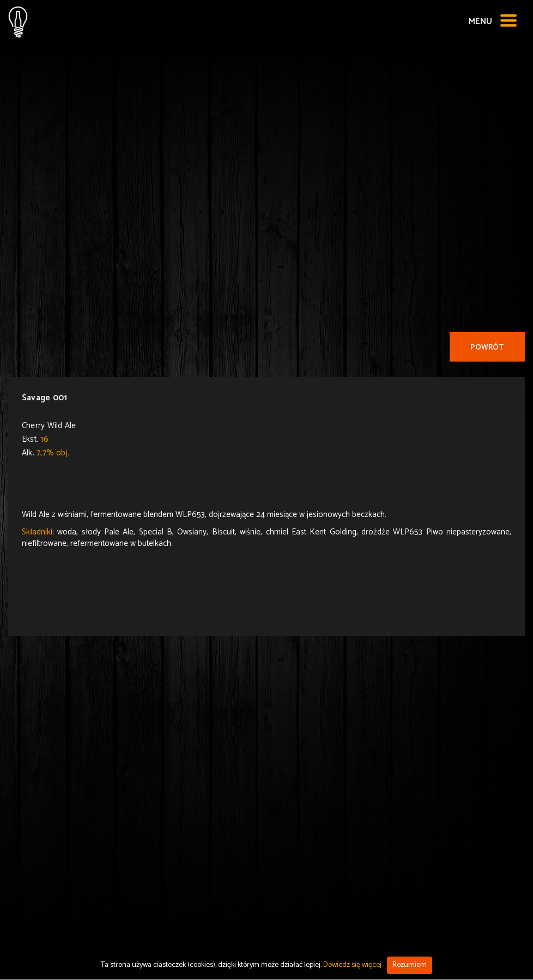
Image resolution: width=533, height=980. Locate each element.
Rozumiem (410, 965)
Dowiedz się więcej (352, 965)
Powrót (487, 348)
